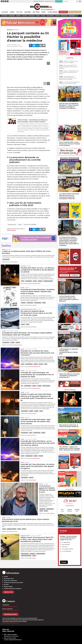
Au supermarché (66, 542)
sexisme (24, 529)
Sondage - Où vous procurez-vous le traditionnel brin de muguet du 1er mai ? (69, 538)
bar (22, 386)
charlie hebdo (30, 303)
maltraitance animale (48, 281)
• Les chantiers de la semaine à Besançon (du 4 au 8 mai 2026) (69, 83)
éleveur (35, 281)
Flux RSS (6, 585)
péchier (20, 224)
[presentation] (45, 84)
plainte (19, 529)
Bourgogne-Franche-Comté (29, 309)
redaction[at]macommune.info (10, 606)
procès (41, 511)
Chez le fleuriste (66, 544)
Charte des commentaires (10, 581)
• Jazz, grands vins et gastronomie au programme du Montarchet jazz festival (68, 78)
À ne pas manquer (70, 390)
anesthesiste (42, 509)
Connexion (75, 275)
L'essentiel (70, 58)
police (28, 324)
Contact (6, 577)
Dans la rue (65, 547)
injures (4, 529)
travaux (34, 556)
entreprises (32, 554)
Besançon (10, 30)
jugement (40, 281)
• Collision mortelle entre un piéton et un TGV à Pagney (69, 62)
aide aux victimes (25, 554)
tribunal (43, 433)
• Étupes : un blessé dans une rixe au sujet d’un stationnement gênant (69, 72)
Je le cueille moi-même (67, 549)
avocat (23, 364)
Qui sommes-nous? (9, 579)
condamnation (29, 281)
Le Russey (23, 266)
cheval (23, 281)
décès (31, 433)
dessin (44, 303)
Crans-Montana (6, 259)
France (41, 484)
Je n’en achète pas (67, 551)
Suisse (4, 249)
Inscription (64, 275)
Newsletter (8, 592)
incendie (18, 342)
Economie (33, 536)
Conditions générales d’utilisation (13, 589)
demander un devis (11, 614)
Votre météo (70, 489)
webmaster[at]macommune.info (10, 623)
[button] (77, 1)
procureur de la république (30, 224)
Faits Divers (10, 331)
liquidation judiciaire (41, 554)
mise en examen (46, 386)
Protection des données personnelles (13, 583)
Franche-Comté (25, 536)
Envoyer (64, 562)
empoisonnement (12, 224)
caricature (23, 303)
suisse (41, 411)
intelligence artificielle (12, 529)
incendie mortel (37, 433)
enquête (23, 324)
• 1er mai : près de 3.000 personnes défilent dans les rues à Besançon (68, 67)
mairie (46, 364)
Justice (16, 30)
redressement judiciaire (26, 556)
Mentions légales (8, 587)
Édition (43, 9)
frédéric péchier (50, 509)
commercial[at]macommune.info (11, 610)
